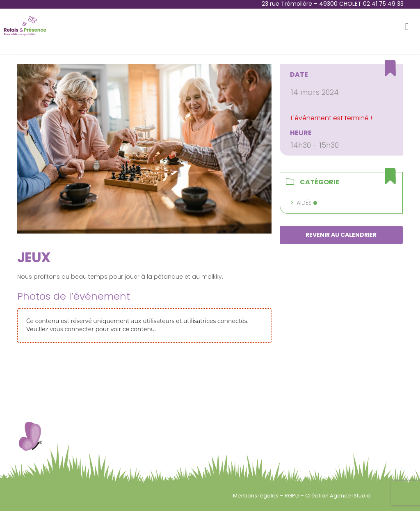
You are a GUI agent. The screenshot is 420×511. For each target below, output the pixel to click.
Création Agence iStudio (338, 496)
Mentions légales (256, 496)
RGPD (292, 496)
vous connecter (72, 329)
